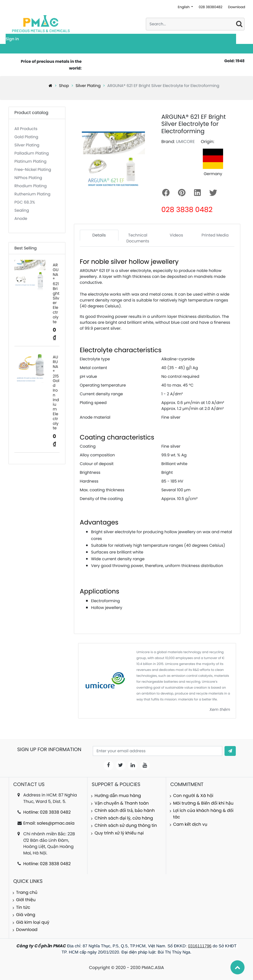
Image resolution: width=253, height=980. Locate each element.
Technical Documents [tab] (138, 238)
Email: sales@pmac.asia (49, 823)
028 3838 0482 (187, 210)
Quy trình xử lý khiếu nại (119, 833)
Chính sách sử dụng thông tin (126, 826)
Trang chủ (27, 893)
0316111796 (200, 946)
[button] (230, 751)
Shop (64, 86)
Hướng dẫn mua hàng (118, 796)
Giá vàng (26, 915)
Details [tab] (99, 235)
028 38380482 (210, 7)
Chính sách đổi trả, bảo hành (125, 811)
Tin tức (23, 908)
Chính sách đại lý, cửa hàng (124, 818)
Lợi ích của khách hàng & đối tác (203, 814)
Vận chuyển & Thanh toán (122, 803)
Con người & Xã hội (193, 796)
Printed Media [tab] (215, 235)
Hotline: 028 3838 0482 (47, 812)
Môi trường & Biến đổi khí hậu (203, 803)
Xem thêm (220, 709)
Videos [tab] (176, 235)
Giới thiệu (26, 900)
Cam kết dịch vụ (190, 824)
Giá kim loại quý (33, 922)
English (184, 7)
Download (236, 7)
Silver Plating (88, 86)
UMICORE (185, 142)
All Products (26, 129)
